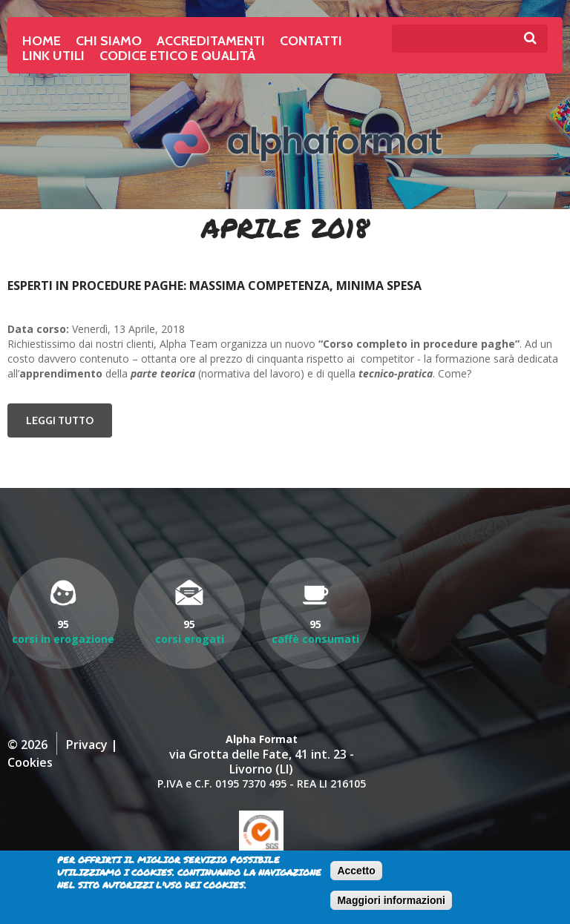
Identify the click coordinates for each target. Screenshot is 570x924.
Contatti (311, 41)
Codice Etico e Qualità (177, 56)
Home (42, 41)
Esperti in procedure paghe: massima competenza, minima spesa (214, 286)
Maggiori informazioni (391, 900)
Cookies (30, 762)
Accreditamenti (211, 41)
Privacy (87, 745)
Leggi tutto (69, 420)
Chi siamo (109, 41)
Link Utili (53, 56)
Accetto (356, 871)
